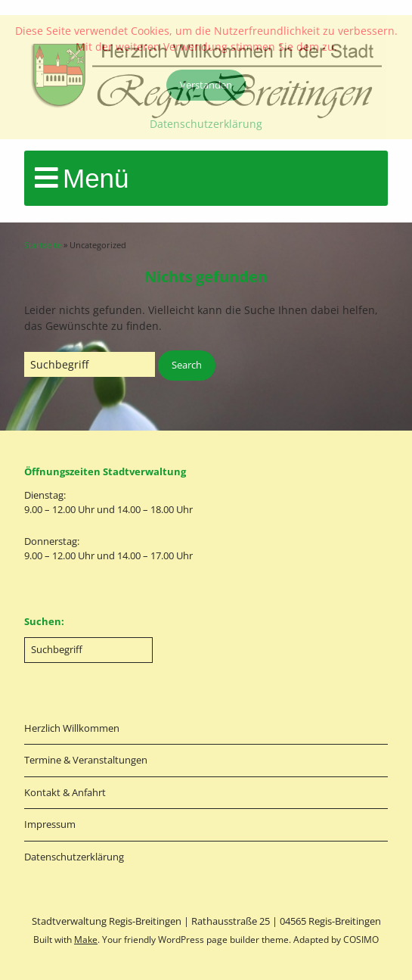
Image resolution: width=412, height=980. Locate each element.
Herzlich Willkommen (72, 728)
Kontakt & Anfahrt (65, 792)
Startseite (43, 245)
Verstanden (206, 85)
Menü (96, 178)
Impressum (50, 824)
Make (86, 940)
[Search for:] (90, 364)
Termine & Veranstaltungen (86, 760)
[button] (187, 366)
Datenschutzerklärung (74, 857)
